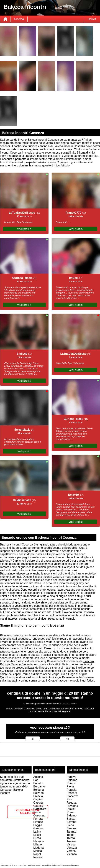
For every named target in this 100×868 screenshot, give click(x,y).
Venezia (28, 664)
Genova (38, 828)
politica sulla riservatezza (62, 865)
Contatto (75, 865)
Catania (38, 806)
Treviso (71, 841)
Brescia (38, 796)
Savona (71, 822)
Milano (38, 844)
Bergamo (39, 786)
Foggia (38, 825)
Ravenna (72, 806)
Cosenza (39, 815)
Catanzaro (40, 809)
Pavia (70, 786)
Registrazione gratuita (28, 812)
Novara (38, 857)
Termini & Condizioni (43, 865)
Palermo (72, 780)
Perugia (5, 664)
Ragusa (72, 803)
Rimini (71, 809)
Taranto (16, 664)
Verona (71, 851)
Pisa (69, 799)
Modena (39, 848)
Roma (70, 812)
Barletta (38, 783)
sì (33, 739)
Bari (36, 780)
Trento (71, 838)
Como (37, 812)
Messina (39, 841)
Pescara (89, 661)
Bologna (39, 790)
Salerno (72, 815)
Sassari (71, 819)
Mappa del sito (29, 865)
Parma (71, 783)
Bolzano (39, 793)
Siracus (71, 828)
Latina (37, 832)
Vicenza (72, 854)
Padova (71, 777)
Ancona (39, 664)
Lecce (37, 835)
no (67, 739)
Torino (71, 835)
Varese (71, 844)
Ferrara (38, 819)
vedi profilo (24, 229)
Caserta (38, 803)
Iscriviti (92, 19)
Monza (38, 851)
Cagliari (38, 799)
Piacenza (73, 796)
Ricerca (19, 19)
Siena (70, 825)
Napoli (37, 854)
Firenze (38, 822)
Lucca (37, 838)
